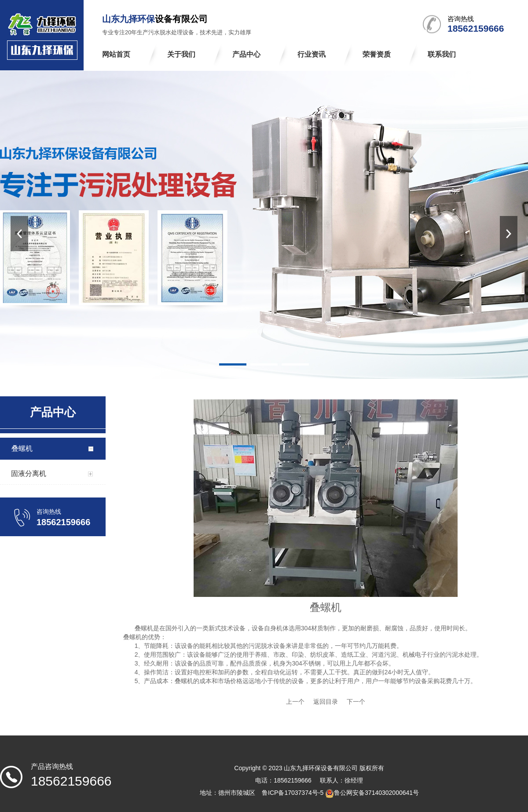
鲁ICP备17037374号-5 (293, 793)
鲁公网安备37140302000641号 (376, 793)
